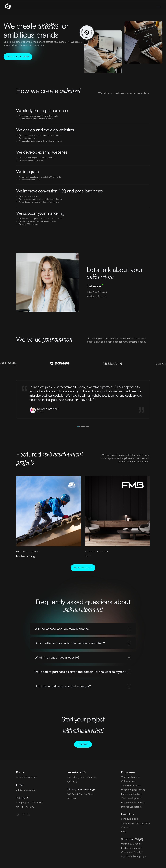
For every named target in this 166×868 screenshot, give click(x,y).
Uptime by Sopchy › (132, 844)
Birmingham (75, 789)
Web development (131, 798)
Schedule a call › (130, 819)
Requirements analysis (133, 802)
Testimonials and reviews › (135, 823)
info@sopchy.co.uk (97, 301)
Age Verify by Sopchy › (134, 856)
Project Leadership (131, 807)
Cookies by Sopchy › (132, 852)
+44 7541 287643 (97, 297)
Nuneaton (73, 772)
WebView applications (133, 790)
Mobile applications (132, 794)
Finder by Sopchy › (131, 848)
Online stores (128, 781)
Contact (126, 827)
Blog (124, 831)
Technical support (131, 785)
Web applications (131, 777)
